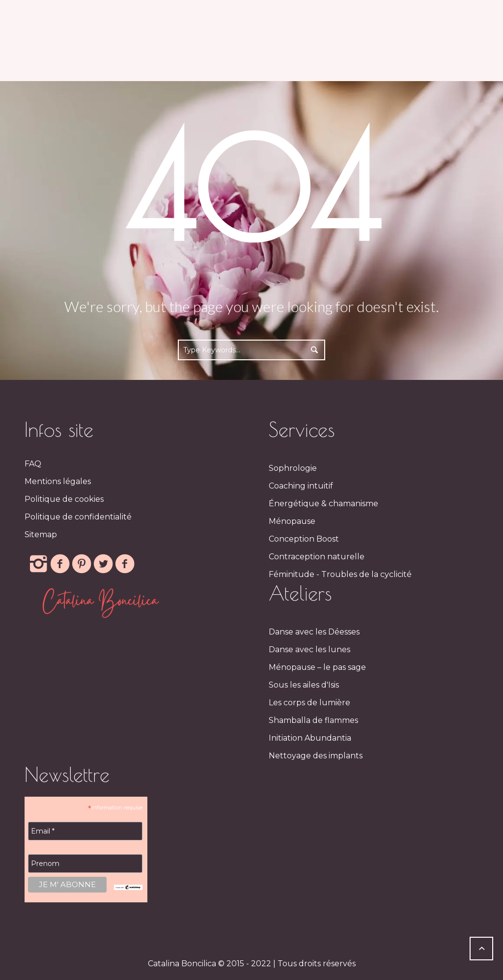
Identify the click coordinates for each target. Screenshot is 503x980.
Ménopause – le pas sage (317, 667)
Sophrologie (293, 468)
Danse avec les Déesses (314, 632)
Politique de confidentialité (78, 517)
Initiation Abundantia (310, 738)
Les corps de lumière (309, 703)
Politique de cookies (64, 499)
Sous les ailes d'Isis (304, 685)
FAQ (33, 464)
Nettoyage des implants (316, 756)
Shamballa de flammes (313, 720)
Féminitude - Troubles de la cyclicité (340, 574)
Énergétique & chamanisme (323, 504)
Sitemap (41, 534)
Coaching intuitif (301, 486)
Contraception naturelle (317, 557)
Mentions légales (58, 481)
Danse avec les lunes (309, 649)
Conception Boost (304, 539)
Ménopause (292, 521)
